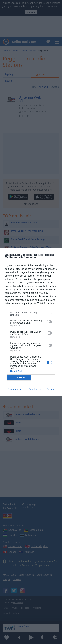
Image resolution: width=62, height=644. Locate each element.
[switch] (49, 322)
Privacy (50, 389)
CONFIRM (19, 377)
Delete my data (16, 389)
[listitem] (31, 314)
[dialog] (31, 322)
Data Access (35, 389)
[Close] (56, 255)
